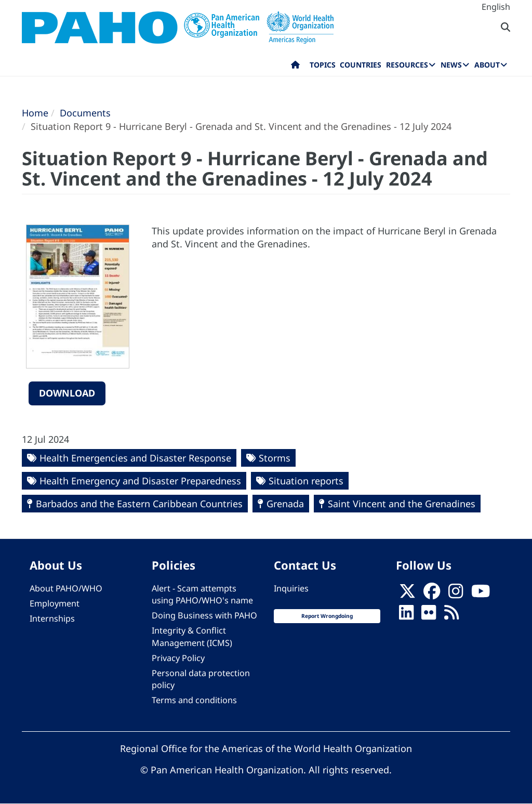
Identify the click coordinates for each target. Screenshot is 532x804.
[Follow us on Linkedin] (406, 616)
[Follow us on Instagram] (456, 595)
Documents (85, 113)
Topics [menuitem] (323, 65)
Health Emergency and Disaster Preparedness (140, 481)
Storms (275, 458)
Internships (52, 618)
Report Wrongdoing (327, 616)
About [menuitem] (487, 65)
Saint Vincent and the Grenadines (402, 504)
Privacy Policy (178, 658)
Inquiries (291, 588)
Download (67, 393)
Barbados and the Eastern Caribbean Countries (139, 504)
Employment (55, 603)
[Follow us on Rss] (451, 616)
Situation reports (306, 481)
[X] (407, 595)
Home (35, 113)
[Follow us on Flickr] (429, 616)
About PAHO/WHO (66, 588)
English (496, 7)
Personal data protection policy (201, 679)
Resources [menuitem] (407, 65)
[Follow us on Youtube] (481, 595)
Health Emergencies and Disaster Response (135, 458)
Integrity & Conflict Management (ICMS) (192, 636)
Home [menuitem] (295, 67)
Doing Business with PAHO (204, 615)
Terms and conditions (194, 700)
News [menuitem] (451, 65)
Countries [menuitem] (361, 65)
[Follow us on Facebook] (432, 595)
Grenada (285, 504)
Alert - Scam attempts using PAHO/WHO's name (202, 594)
